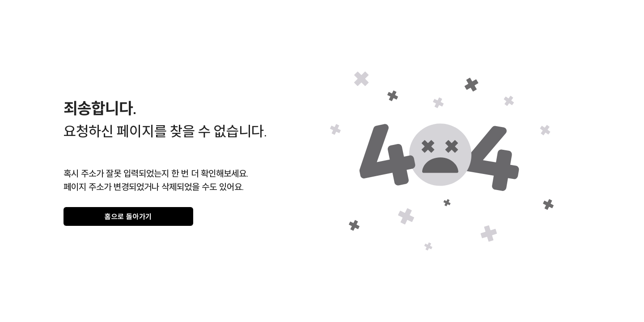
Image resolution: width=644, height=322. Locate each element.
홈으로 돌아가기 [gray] (128, 216)
